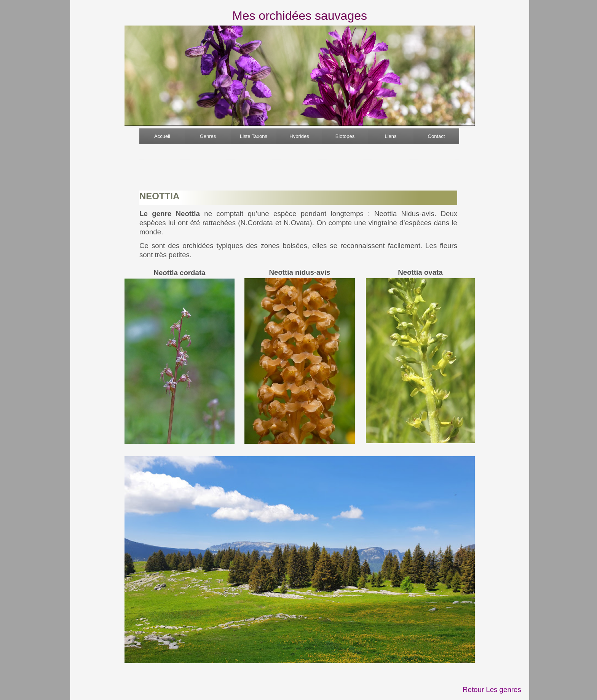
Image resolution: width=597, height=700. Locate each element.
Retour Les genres (492, 690)
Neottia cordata (179, 273)
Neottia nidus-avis (300, 272)
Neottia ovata (420, 272)
